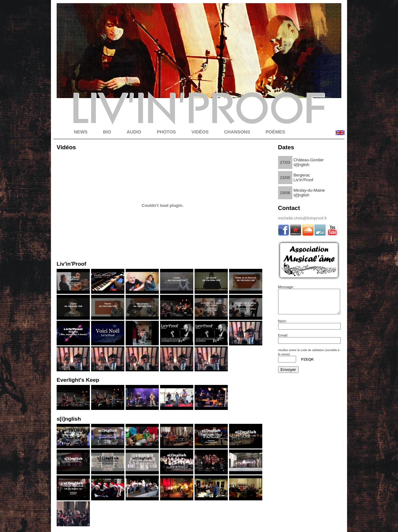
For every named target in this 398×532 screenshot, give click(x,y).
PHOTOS (166, 132)
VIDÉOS (200, 132)
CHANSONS (237, 132)
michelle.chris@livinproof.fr (303, 218)
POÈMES (276, 132)
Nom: (283, 326)
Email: (283, 340)
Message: (286, 287)
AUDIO (134, 132)
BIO (107, 132)
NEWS (81, 132)
